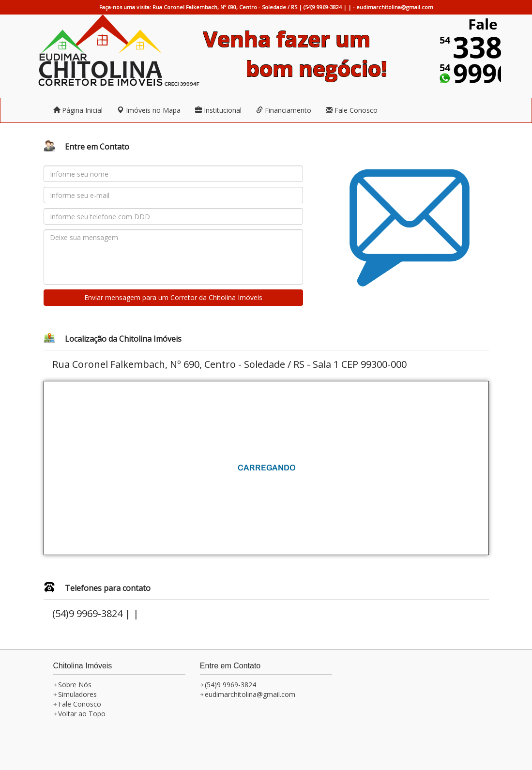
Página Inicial (78, 110)
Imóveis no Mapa (149, 110)
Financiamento (284, 110)
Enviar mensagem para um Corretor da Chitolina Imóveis (173, 297)
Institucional (218, 110)
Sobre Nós (75, 685)
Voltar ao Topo (82, 714)
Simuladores (77, 694)
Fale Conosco (352, 110)
